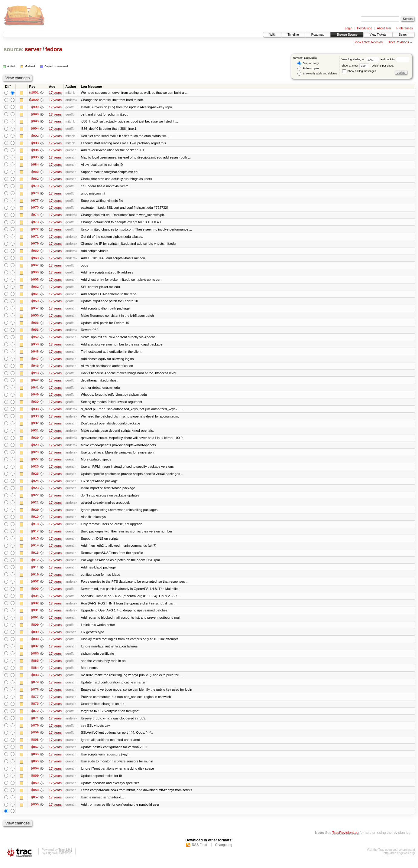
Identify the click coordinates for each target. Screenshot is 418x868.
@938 (35, 412)
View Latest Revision (369, 42)
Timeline (293, 35)
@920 (35, 514)
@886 (35, 659)
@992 (35, 136)
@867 (35, 753)
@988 (35, 143)
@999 (35, 107)
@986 (35, 151)
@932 (35, 427)
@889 (35, 637)
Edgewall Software (58, 860)
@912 (35, 565)
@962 (35, 289)
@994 (35, 129)
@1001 (34, 93)
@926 (35, 470)
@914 (35, 550)
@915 (35, 543)
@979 (35, 187)
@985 (35, 158)
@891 (35, 623)
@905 (35, 594)
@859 (35, 790)
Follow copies (308, 69)
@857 (35, 804)
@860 (35, 782)
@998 (35, 114)
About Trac (384, 28)
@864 (35, 775)
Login (348, 28)
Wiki (272, 35)
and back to (395, 59)
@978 (35, 194)
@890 (35, 630)
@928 (35, 456)
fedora (53, 49)
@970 (35, 245)
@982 (35, 180)
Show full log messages (359, 71)
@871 (35, 724)
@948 (35, 354)
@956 (35, 318)
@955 (35, 325)
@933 (35, 419)
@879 (35, 688)
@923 (35, 492)
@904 (35, 601)
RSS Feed (200, 852)
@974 (35, 216)
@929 (35, 448)
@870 (35, 732)
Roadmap (318, 35)
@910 (35, 579)
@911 (35, 572)
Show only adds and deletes (317, 74)
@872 (35, 717)
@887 (35, 652)
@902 (35, 608)
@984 (35, 165)
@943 (35, 376)
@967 (35, 267)
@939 (35, 405)
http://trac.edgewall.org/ (399, 860)
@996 (35, 122)
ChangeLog (224, 852)
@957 (35, 310)
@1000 (34, 100)
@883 (35, 681)
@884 (35, 673)
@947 (35, 361)
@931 (35, 434)
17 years (55, 93)
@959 (35, 303)
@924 (35, 485)
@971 (35, 238)
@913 (35, 557)
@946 (35, 368)
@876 (35, 710)
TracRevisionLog (345, 839)
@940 (35, 398)
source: (14, 49)
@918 (35, 528)
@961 (35, 296)
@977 (35, 201)
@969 (35, 252)
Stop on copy (308, 63)
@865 (35, 768)
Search (403, 35)
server (33, 49)
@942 (35, 383)
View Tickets (378, 35)
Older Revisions (398, 42)
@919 (35, 521)
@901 (35, 615)
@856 (35, 811)
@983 (35, 172)
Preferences (405, 28)
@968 (35, 260)
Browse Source (347, 35)
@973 (35, 223)
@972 (35, 231)
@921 (35, 506)
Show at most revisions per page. (368, 66)
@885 (35, 666)
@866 (35, 761)
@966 (35, 274)
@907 (35, 586)
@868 (35, 746)
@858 (35, 797)
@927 (35, 463)
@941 (35, 390)
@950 (35, 347)
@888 (35, 644)
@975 (35, 209)
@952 (35, 339)
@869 (35, 739)
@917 (35, 536)
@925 (35, 477)
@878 (35, 695)
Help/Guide (365, 28)
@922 (35, 499)
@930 (35, 441)
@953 (35, 332)
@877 (35, 703)
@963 (35, 281)
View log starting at (361, 59)
